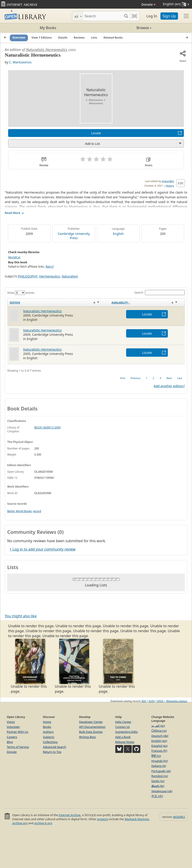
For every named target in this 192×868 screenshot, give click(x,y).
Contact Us (123, 727)
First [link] (123, 378)
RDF (144, 701)
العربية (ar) (158, 726)
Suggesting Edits (127, 732)
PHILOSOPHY (28, 276)
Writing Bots (87, 737)
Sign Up (169, 16)
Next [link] (169, 378)
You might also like (21, 616)
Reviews (79, 38)
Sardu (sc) (158, 781)
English (118, 234)
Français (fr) (159, 751)
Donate (149, 4)
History (170, 186)
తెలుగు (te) (158, 786)
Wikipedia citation (177, 701)
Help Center (123, 722)
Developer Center (91, 722)
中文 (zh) (157, 796)
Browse (124, 28)
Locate (96, 133)
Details (63, 38)
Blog (10, 742)
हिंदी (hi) (156, 756)
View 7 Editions (42, 38)
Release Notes (125, 742)
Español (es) (160, 746)
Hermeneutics (49, 276)
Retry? (50, 267)
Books (47, 727)
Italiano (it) (159, 766)
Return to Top (52, 752)
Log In (152, 16)
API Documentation (92, 727)
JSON (151, 701)
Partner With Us (17, 732)
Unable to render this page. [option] (30, 666)
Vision (11, 722)
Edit (181, 183)
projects (103, 819)
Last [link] (180, 378)
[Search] (103, 16)
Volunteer (13, 727)
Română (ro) (160, 776)
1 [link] (147, 378)
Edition (15, 302)
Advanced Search (54, 747)
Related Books (113, 38)
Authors (48, 732)
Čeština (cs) (159, 731)
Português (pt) (161, 771)
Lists (94, 38)
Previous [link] (136, 378)
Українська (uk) (162, 791)
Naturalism (70, 276)
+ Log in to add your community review (42, 549)
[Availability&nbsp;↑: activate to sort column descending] (147, 303)
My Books (48, 28)
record (37, 511)
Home (47, 722)
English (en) (159, 741)
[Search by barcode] (134, 16)
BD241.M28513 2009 (47, 427)
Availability (121, 302)
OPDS (160, 701)
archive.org (20, 823)
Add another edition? (169, 386)
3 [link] (160, 378)
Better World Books (20, 511)
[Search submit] (126, 16)
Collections (50, 742)
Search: (160, 293)
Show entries (21, 293)
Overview (19, 38)
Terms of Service (18, 747)
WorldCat (14, 257)
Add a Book (123, 737)
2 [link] (153, 378)
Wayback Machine (137, 819)
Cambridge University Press (74, 236)
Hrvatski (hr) (160, 761)
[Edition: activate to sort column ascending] (58, 303)
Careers (12, 737)
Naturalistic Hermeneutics (47, 50)
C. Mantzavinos (20, 62)
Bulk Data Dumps (91, 732)
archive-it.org (43, 823)
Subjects (49, 737)
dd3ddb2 (179, 817)
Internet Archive (70, 815)
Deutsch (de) (160, 736)
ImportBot (168, 181)
